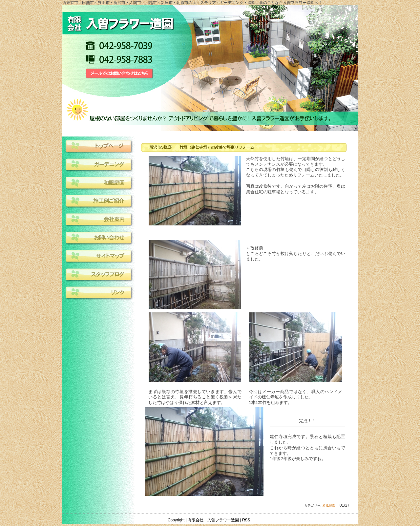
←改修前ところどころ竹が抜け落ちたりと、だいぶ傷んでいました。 (296, 253)
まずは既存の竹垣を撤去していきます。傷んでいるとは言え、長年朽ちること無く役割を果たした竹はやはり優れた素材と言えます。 (195, 397)
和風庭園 (329, 505)
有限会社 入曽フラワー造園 (213, 520)
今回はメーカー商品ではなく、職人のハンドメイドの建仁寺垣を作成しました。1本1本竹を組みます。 (296, 397)
